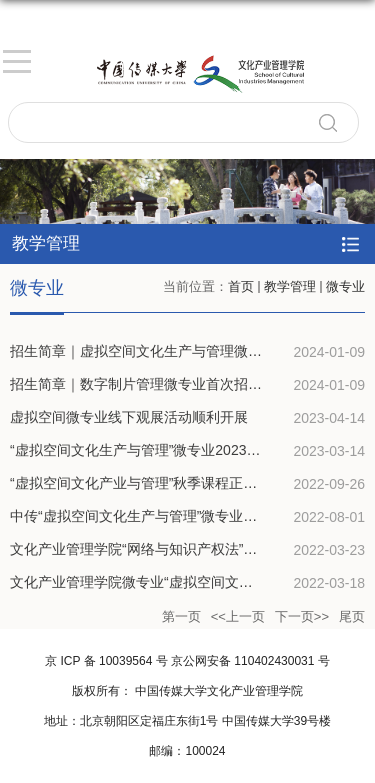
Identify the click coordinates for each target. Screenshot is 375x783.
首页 (241, 286)
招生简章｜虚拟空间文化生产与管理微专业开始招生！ (178, 351)
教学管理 (290, 286)
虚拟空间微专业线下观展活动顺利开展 (129, 417)
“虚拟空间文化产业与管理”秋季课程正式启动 (147, 483)
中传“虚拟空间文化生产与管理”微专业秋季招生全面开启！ (189, 516)
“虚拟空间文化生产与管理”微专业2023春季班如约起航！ (184, 450)
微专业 (345, 286)
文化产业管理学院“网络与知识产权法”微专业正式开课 (175, 549)
